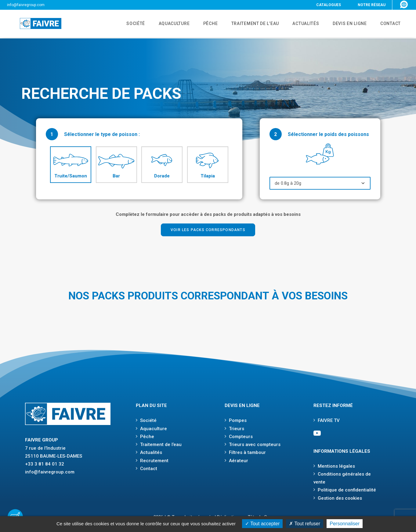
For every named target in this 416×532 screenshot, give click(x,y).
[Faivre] (34, 24)
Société (148, 420)
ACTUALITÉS (301, 24)
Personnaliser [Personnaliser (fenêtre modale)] (345, 524)
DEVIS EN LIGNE (347, 24)
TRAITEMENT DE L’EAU (249, 24)
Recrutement (154, 461)
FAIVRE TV (329, 420)
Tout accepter (262, 524)
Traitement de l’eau (161, 445)
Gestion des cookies (340, 498)
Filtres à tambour (247, 452)
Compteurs (241, 437)
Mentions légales (336, 466)
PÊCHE (203, 24)
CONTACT (389, 24)
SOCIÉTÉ (125, 24)
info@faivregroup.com (26, 5)
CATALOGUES (329, 5)
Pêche (147, 437)
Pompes (238, 420)
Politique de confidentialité (347, 490)
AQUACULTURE (165, 24)
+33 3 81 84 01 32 (45, 464)
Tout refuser (305, 524)
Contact (149, 469)
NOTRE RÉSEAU (372, 5)
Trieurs (237, 429)
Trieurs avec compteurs (255, 445)
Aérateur (239, 461)
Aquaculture (154, 429)
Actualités (151, 452)
